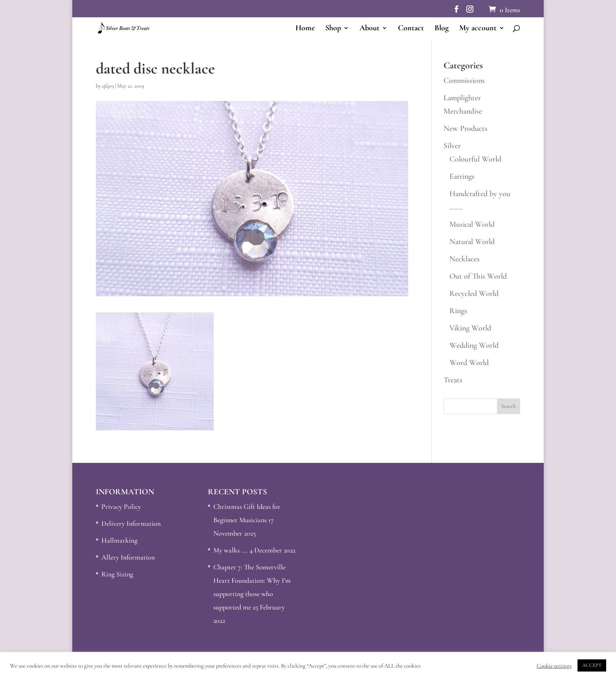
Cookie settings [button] (554, 666)
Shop (333, 29)
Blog (442, 29)
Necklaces (465, 259)
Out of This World (478, 276)
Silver (452, 146)
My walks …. (231, 550)
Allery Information (128, 557)
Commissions (464, 81)
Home (305, 29)
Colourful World (475, 159)
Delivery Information (131, 523)
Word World (469, 363)
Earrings (462, 176)
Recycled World (474, 294)
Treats (453, 380)
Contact (411, 29)
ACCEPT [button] (592, 665)
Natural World (472, 242)
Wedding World (474, 345)
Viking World (470, 328)
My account (478, 29)
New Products (466, 128)
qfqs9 (108, 86)
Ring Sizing (117, 574)
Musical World (472, 224)
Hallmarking (119, 540)
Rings (458, 311)
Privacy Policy (121, 506)
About (369, 29)
